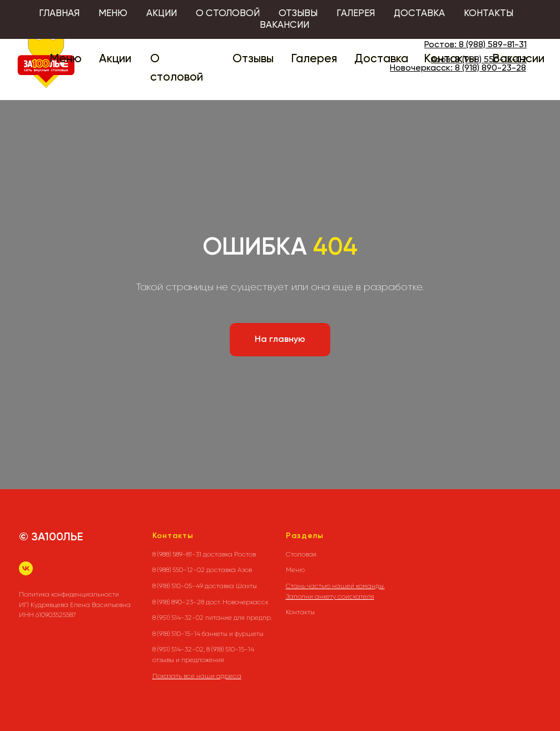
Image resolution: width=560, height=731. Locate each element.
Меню (66, 59)
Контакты (450, 59)
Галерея (314, 59)
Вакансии (518, 59)
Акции (115, 59)
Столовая (301, 554)
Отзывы (253, 59)
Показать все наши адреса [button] (197, 676)
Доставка (381, 59)
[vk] (26, 568)
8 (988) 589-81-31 (493, 45)
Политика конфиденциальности (69, 594)
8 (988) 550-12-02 (491, 60)
